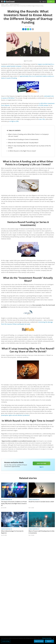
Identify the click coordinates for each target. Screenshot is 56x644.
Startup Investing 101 (15, 4)
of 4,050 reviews (43, 105)
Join (51, 2)
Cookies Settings (6, 642)
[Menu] (2, 2)
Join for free (42, 463)
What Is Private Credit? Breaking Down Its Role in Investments (41, 532)
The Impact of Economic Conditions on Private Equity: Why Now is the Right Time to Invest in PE (14, 504)
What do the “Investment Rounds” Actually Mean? (23, 143)
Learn (7, 4)
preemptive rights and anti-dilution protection (15, 415)
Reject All (49, 642)
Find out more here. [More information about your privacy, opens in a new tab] (47, 639)
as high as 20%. (14, 121)
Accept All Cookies (39, 642)
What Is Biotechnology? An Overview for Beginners (12, 532)
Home (3, 4)
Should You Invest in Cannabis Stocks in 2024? (41, 502)
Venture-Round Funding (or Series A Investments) (23, 139)
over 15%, (42, 119)
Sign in (44, 2)
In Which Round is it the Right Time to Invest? (22, 151)
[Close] (54, 639)
